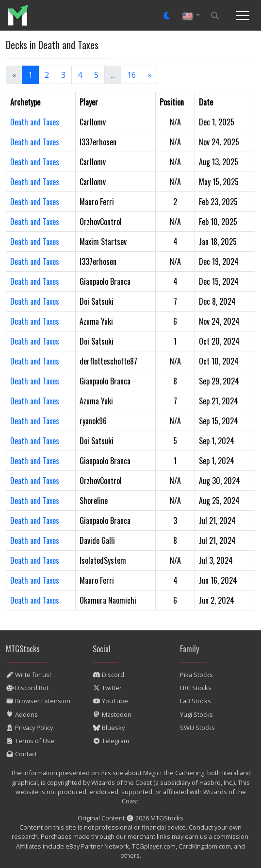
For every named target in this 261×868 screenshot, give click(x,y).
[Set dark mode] (167, 16)
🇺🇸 (188, 16)
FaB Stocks (196, 701)
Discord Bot (27, 688)
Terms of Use (30, 741)
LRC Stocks (196, 688)
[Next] (150, 75)
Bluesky (109, 728)
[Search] (215, 16)
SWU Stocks (197, 728)
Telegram (111, 741)
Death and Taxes (35, 122)
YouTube (110, 701)
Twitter (107, 688)
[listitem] (22, 15)
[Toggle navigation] (243, 16)
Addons (22, 714)
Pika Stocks (196, 675)
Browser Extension (38, 701)
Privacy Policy (29, 728)
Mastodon (112, 714)
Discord (108, 675)
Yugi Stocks (196, 714)
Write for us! (28, 675)
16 (131, 75)
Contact (21, 754)
